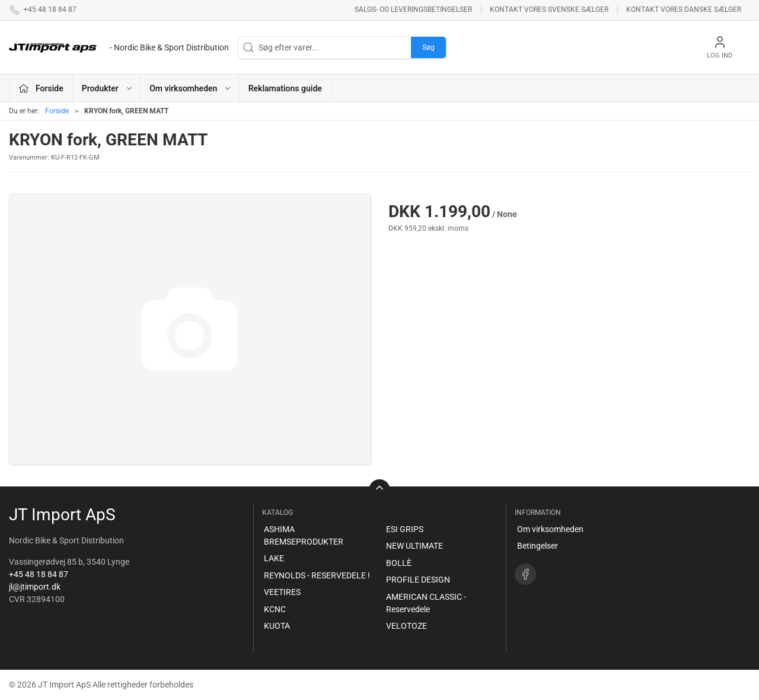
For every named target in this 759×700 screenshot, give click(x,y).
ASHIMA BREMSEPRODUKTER (304, 535)
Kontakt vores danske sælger (684, 9)
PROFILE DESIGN (418, 580)
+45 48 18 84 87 (39, 574)
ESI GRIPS (405, 529)
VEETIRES (282, 592)
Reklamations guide (285, 88)
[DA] (119, 47)
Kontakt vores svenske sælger (549, 9)
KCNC (275, 609)
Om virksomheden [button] (191, 88)
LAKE (274, 558)
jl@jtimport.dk (35, 587)
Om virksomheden (550, 529)
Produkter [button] (108, 88)
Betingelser (538, 546)
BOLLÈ (399, 563)
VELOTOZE (406, 626)
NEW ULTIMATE (414, 546)
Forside (57, 111)
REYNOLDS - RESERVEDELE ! (317, 575)
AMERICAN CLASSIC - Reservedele (426, 603)
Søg (428, 47)
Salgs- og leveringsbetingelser (413, 9)
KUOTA (277, 626)
